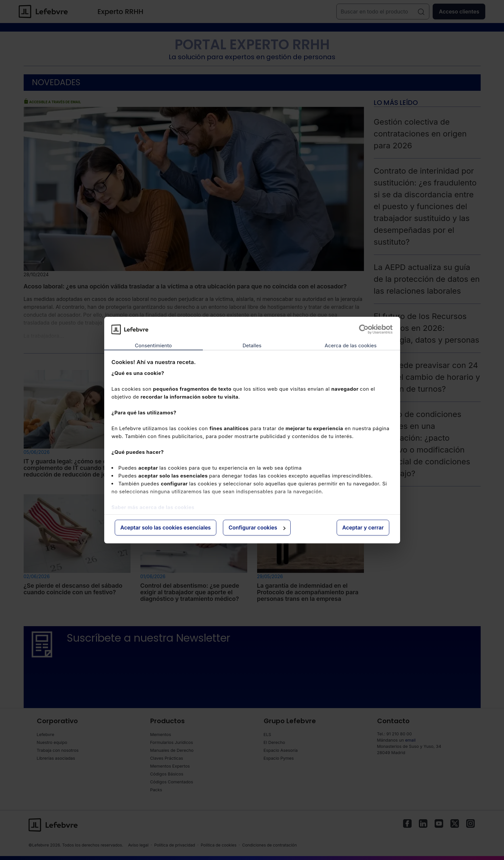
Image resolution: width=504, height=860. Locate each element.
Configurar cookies (257, 528)
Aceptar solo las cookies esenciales (166, 528)
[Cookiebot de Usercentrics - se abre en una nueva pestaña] (364, 329)
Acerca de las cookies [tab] (351, 346)
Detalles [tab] (252, 346)
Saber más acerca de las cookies (153, 507)
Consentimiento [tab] (153, 346)
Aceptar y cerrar (363, 528)
